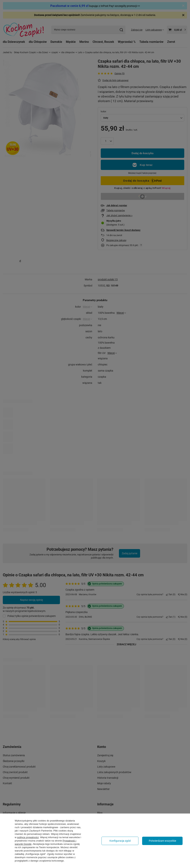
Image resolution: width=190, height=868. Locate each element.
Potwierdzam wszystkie (162, 841)
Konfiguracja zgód (120, 841)
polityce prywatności (28, 837)
